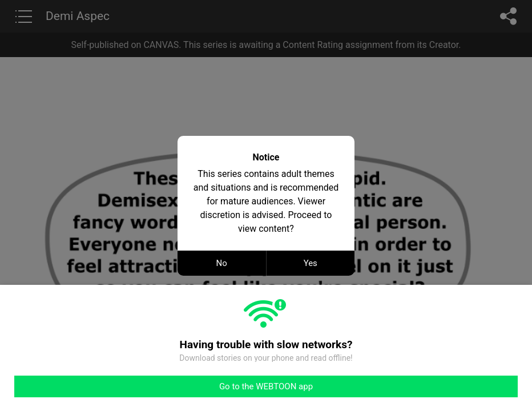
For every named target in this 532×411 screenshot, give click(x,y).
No (222, 263)
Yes (311, 263)
